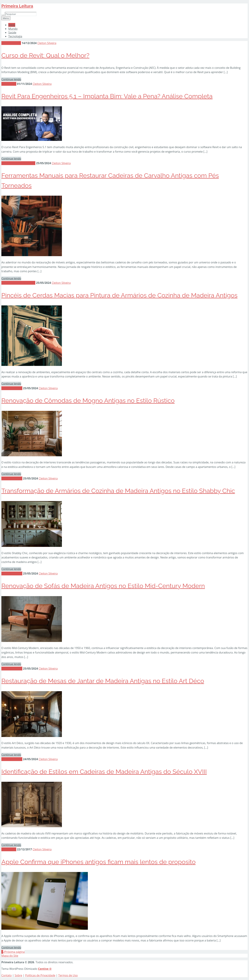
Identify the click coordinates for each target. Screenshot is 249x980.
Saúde (12, 32)
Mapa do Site (10, 956)
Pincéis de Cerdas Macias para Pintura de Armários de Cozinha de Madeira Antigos (119, 295)
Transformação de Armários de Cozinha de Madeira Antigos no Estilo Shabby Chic (118, 491)
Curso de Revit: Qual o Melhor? (45, 55)
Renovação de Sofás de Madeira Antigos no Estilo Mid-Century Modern (103, 586)
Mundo (13, 29)
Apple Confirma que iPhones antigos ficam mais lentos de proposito (98, 862)
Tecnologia (15, 36)
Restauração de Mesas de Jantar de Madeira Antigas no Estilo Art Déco (103, 681)
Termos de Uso (68, 975)
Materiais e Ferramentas (18, 163)
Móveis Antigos (12, 388)
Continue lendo (11, 79)
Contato (6, 975)
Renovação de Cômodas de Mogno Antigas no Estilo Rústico (88, 400)
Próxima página (15, 952)
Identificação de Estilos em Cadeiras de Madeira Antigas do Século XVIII (104, 772)
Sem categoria (11, 43)
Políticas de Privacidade (40, 975)
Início (12, 25)
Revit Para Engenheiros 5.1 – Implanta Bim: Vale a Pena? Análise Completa (107, 96)
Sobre (19, 975)
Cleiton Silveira (47, 43)
